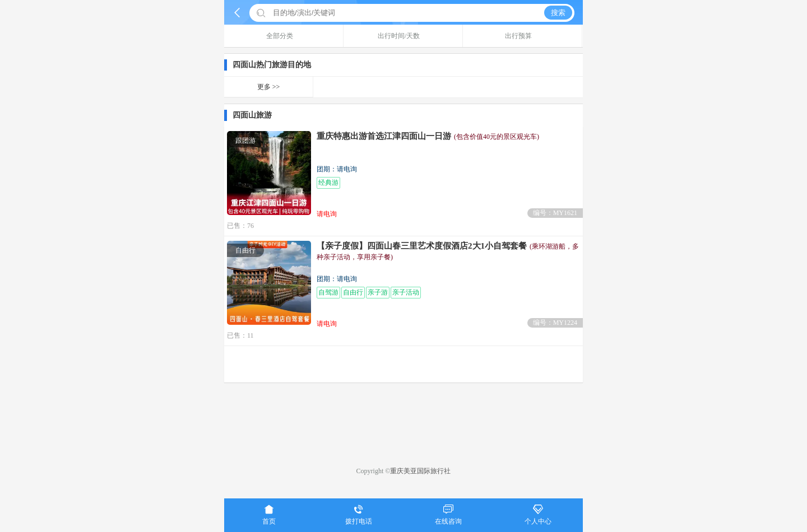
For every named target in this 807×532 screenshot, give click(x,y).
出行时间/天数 (403, 36)
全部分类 (284, 36)
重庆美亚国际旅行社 (420, 471)
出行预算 (523, 36)
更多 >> (269, 87)
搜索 (558, 13)
